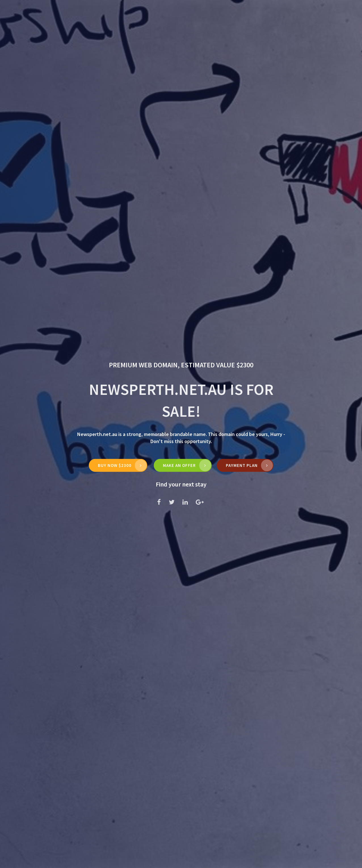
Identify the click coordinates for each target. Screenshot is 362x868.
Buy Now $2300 (115, 465)
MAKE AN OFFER (179, 465)
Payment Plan (242, 465)
